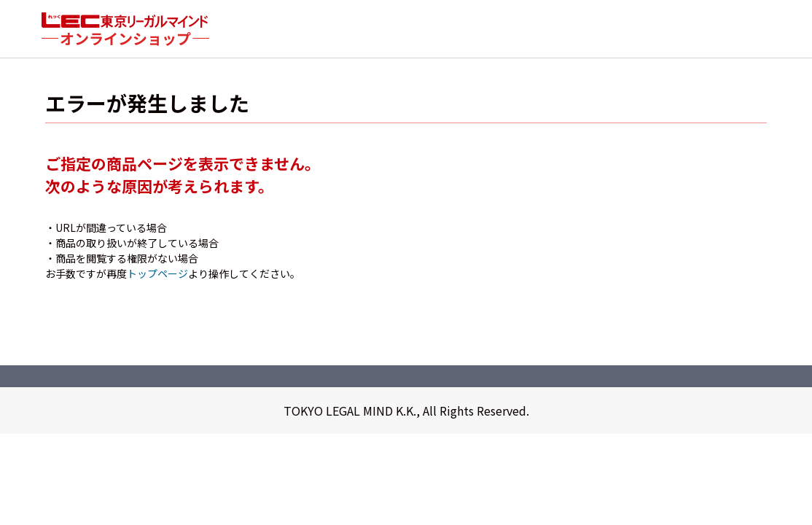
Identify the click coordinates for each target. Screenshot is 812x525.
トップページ (157, 274)
